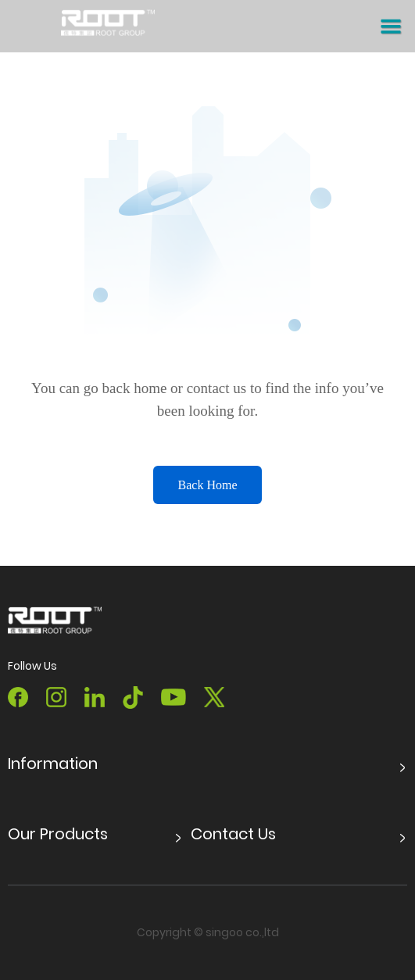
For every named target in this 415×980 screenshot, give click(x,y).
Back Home (208, 485)
